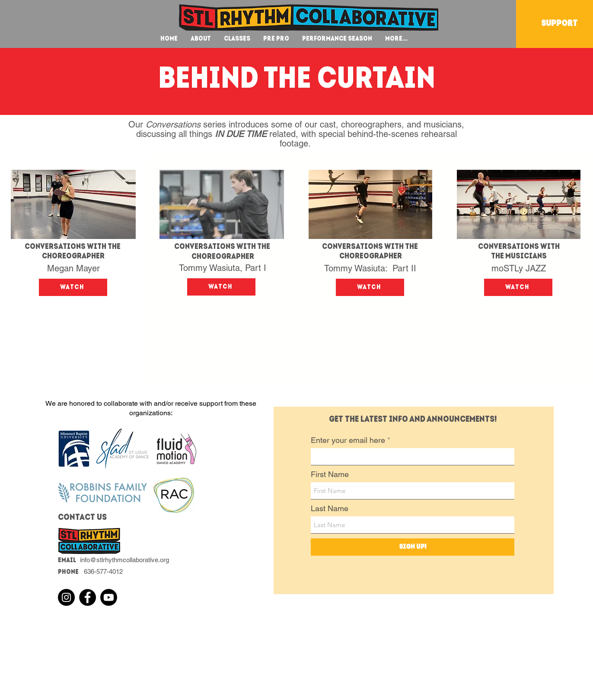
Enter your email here (348, 440)
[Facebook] (88, 597)
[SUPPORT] (560, 24)
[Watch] (73, 287)
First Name (330, 474)
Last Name (330, 509)
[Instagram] (66, 597)
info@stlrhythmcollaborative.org (124, 560)
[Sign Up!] (413, 547)
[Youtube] (109, 597)
